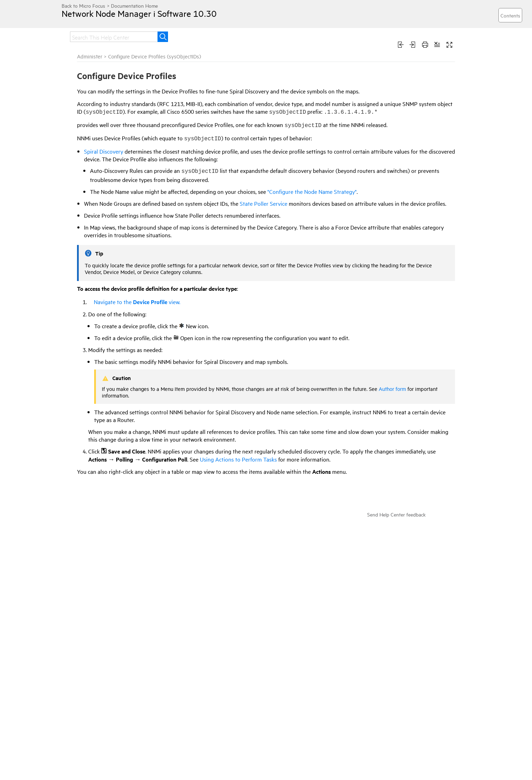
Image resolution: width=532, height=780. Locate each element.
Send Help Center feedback (396, 514)
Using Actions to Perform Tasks (238, 459)
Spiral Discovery (104, 151)
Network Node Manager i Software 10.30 (139, 13)
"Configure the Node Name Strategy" (312, 191)
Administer (90, 56)
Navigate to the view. (134, 302)
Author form (392, 389)
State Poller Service (264, 203)
